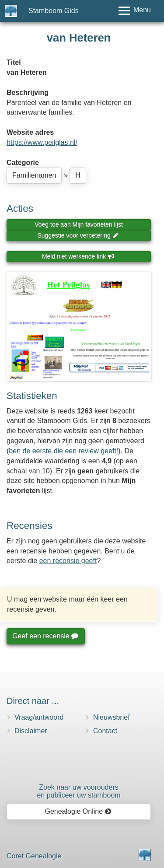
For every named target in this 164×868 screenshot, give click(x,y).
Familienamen (34, 175)
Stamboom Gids (54, 11)
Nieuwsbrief (112, 717)
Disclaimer (31, 731)
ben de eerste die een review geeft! (63, 451)
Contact (105, 731)
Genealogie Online (78, 811)
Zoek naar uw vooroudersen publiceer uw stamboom (79, 791)
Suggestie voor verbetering (78, 235)
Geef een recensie (45, 636)
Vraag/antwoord (39, 717)
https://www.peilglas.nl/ (42, 142)
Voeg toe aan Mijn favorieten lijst (79, 224)
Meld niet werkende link (78, 256)
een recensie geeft (68, 561)
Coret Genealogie (34, 856)
